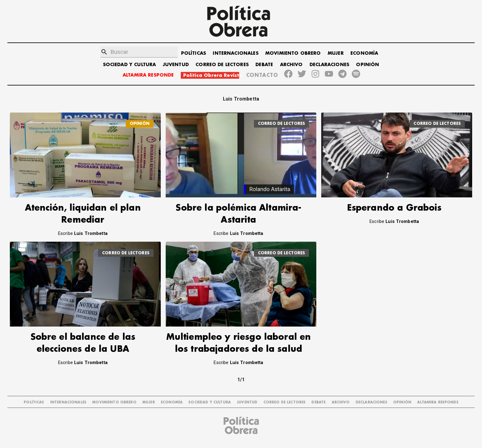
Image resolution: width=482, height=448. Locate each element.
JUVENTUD (176, 65)
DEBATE (264, 65)
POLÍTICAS (194, 53)
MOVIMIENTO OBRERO (293, 53)
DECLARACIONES (329, 65)
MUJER (336, 53)
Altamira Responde (438, 402)
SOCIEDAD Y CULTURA (130, 65)
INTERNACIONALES (235, 53)
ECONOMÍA (364, 53)
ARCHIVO (291, 65)
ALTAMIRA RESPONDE (148, 75)
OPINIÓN (367, 65)
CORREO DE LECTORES (222, 65)
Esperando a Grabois (394, 208)
